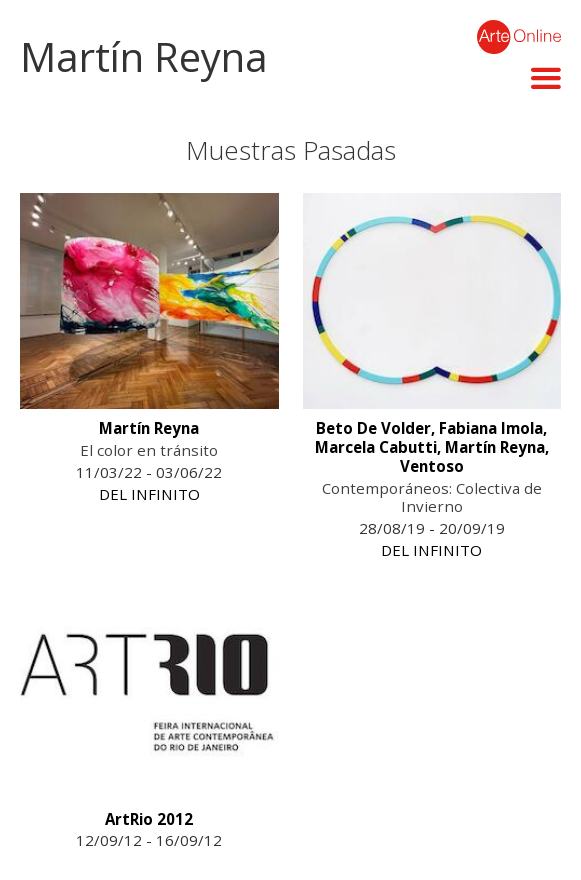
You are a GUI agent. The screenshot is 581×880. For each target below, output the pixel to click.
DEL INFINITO (149, 494)
